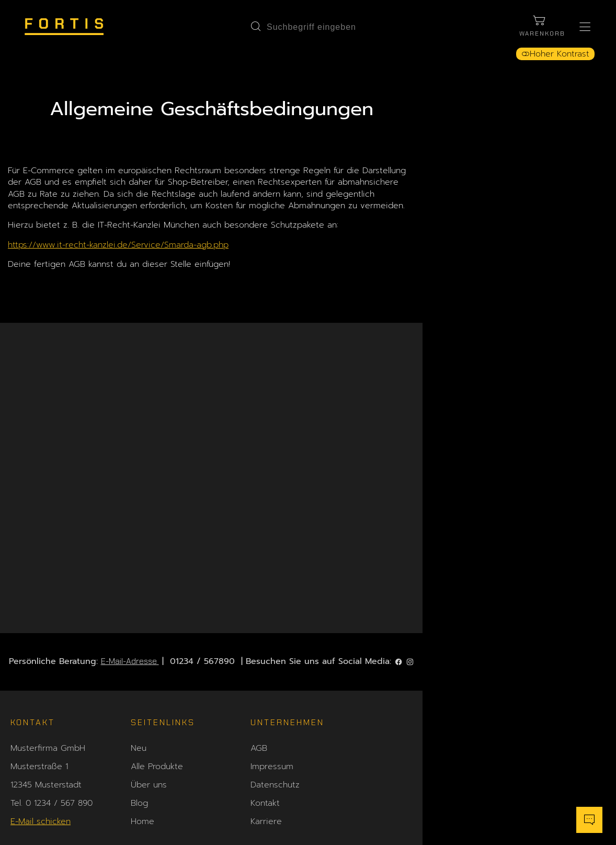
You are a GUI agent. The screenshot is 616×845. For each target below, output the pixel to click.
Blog (139, 686)
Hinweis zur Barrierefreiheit (426, 686)
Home (142, 705)
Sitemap (387, 705)
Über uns (149, 668)
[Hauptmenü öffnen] (581, 29)
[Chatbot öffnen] (582, 816)
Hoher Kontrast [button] (551, 59)
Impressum (272, 649)
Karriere (267, 705)
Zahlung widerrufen (543, 758)
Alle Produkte (157, 649)
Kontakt (266, 686)
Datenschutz (276, 668)
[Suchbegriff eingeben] (314, 29)
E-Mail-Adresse (227, 541)
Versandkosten (400, 649)
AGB (259, 631)
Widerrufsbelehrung (410, 668)
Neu (139, 631)
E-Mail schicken (41, 705)
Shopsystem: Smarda (308, 834)
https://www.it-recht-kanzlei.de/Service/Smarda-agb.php (175, 266)
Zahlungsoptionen (406, 631)
